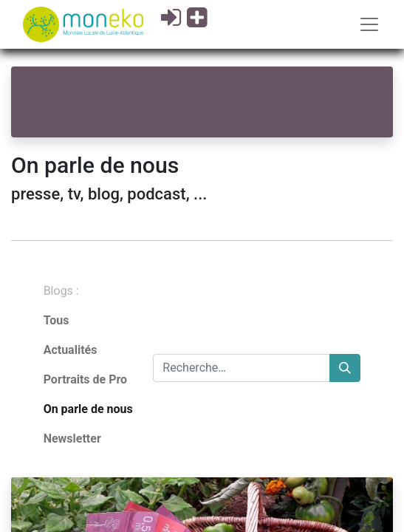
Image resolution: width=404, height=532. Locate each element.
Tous (57, 320)
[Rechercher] (345, 368)
